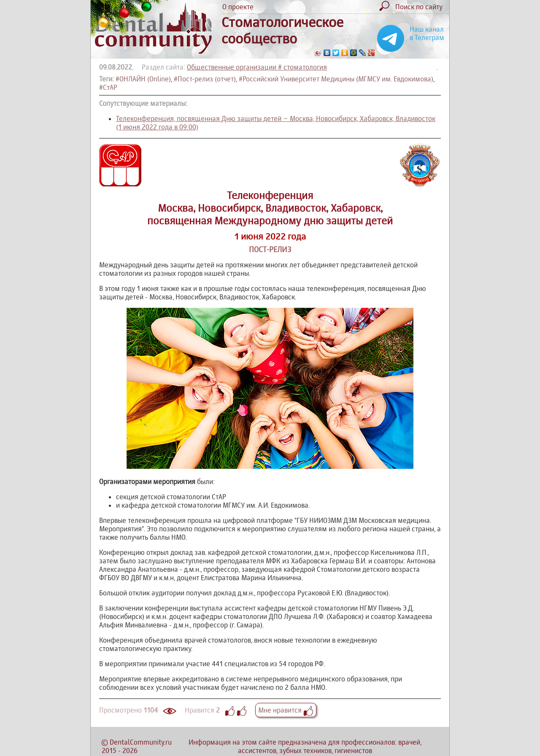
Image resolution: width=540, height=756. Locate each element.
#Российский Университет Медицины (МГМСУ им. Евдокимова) (336, 79)
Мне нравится (286, 710)
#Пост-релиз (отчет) (205, 79)
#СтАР (108, 87)
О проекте (238, 7)
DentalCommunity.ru (141, 742)
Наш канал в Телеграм (427, 33)
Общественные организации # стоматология (257, 67)
